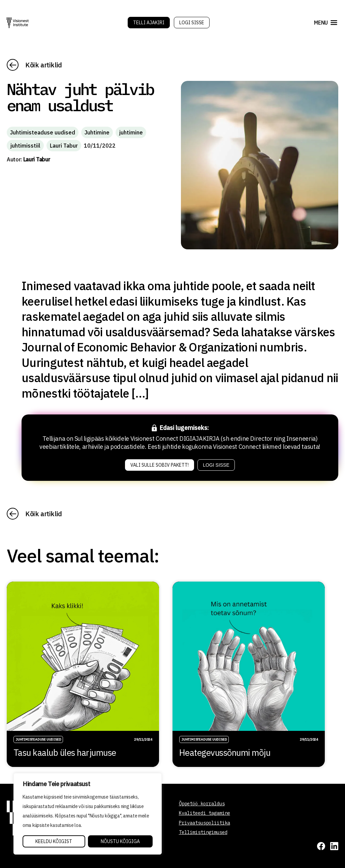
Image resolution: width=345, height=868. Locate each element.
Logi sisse (192, 23)
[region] (88, 814)
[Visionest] (18, 23)
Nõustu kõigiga (120, 841)
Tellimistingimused (203, 832)
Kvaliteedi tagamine (205, 813)
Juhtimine (97, 132)
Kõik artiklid (44, 65)
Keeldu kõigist (54, 841)
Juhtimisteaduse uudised (43, 132)
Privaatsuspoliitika (205, 823)
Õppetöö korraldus (202, 804)
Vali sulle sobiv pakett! (160, 465)
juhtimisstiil (25, 146)
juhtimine (131, 132)
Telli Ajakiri (149, 23)
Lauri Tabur (64, 146)
